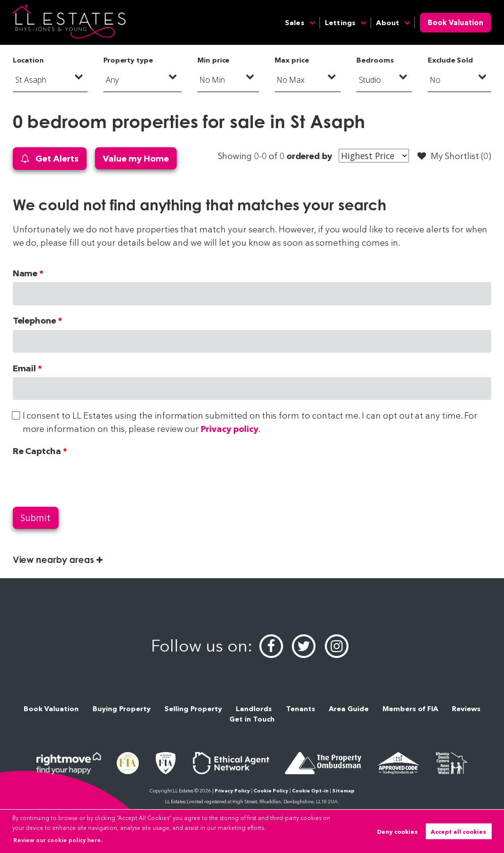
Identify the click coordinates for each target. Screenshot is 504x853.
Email (25, 368)
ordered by (309, 156)
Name (25, 273)
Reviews (466, 709)
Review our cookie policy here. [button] (58, 840)
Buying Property (122, 709)
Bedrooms (375, 60)
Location (29, 60)
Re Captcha (37, 451)
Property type (128, 60)
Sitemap (343, 791)
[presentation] (88, 479)
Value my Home (136, 158)
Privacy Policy (232, 791)
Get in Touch (252, 719)
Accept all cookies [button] (458, 832)
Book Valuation (456, 23)
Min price (214, 60)
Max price (292, 60)
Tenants (300, 709)
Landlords (254, 709)
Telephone (35, 320)
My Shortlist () (454, 156)
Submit (36, 518)
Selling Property (193, 709)
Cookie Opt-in (310, 791)
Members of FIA (410, 709)
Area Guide (349, 709)
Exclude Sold (450, 60)
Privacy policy (229, 429)
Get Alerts (50, 159)
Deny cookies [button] (397, 832)
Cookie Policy (271, 791)
